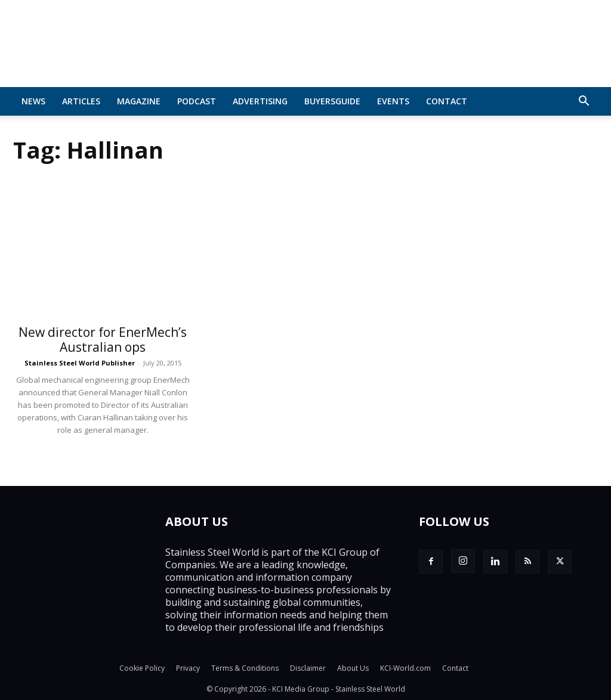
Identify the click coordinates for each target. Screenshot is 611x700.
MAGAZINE (139, 101)
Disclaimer (308, 668)
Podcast (197, 101)
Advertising (260, 101)
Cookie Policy (142, 668)
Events (393, 101)
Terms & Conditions (245, 668)
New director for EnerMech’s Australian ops (103, 340)
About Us (353, 668)
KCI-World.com (405, 668)
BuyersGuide (332, 101)
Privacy (188, 668)
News (33, 101)
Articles (81, 101)
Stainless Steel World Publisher (80, 363)
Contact (447, 101)
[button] (584, 102)
